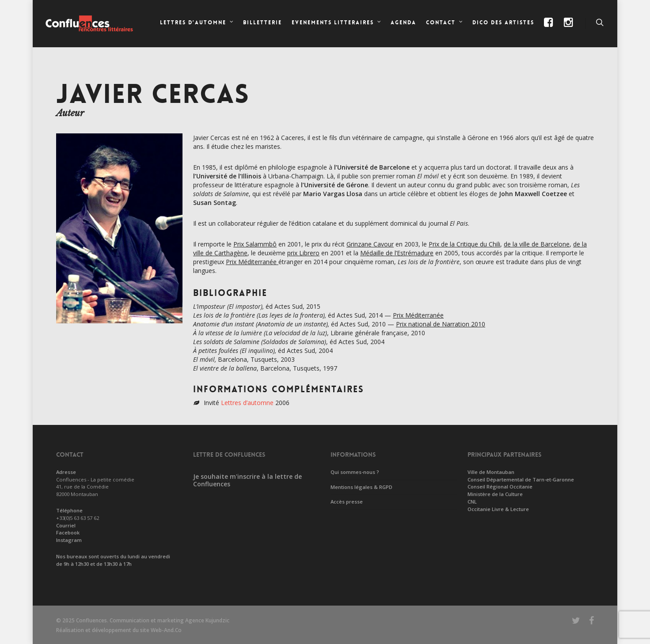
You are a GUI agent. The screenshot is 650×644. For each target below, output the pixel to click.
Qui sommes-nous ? (355, 472)
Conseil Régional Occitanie (500, 487)
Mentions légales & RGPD (361, 487)
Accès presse (347, 502)
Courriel (66, 525)
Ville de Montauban (491, 472)
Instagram (69, 540)
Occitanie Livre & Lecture (498, 509)
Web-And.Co (166, 630)
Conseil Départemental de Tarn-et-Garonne (521, 479)
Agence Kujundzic (207, 620)
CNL (472, 502)
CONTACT (445, 23)
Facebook (68, 532)
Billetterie (262, 23)
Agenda (403, 23)
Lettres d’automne (247, 403)
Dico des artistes (503, 23)
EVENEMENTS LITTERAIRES (337, 23)
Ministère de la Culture (495, 494)
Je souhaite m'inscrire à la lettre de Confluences (247, 480)
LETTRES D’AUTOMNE (197, 23)
